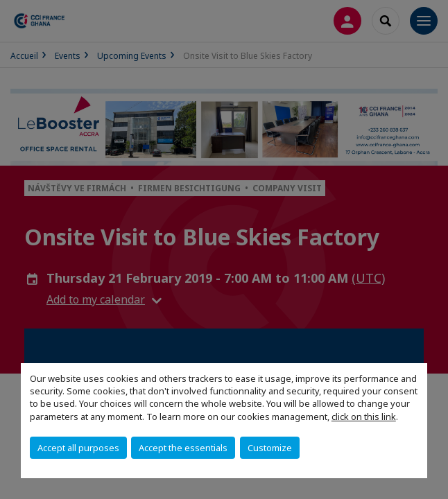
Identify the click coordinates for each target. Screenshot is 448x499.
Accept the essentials (183, 448)
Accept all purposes (78, 448)
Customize (270, 448)
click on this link (364, 417)
